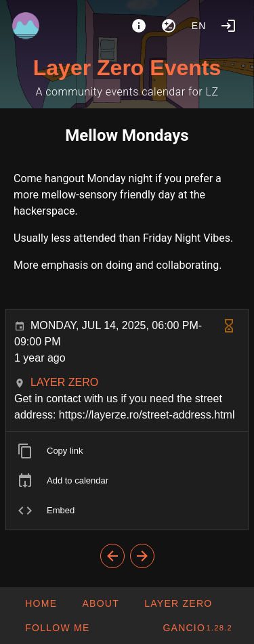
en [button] (199, 26)
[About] (139, 26)
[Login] (228, 26)
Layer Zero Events (127, 68)
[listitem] (127, 451)
